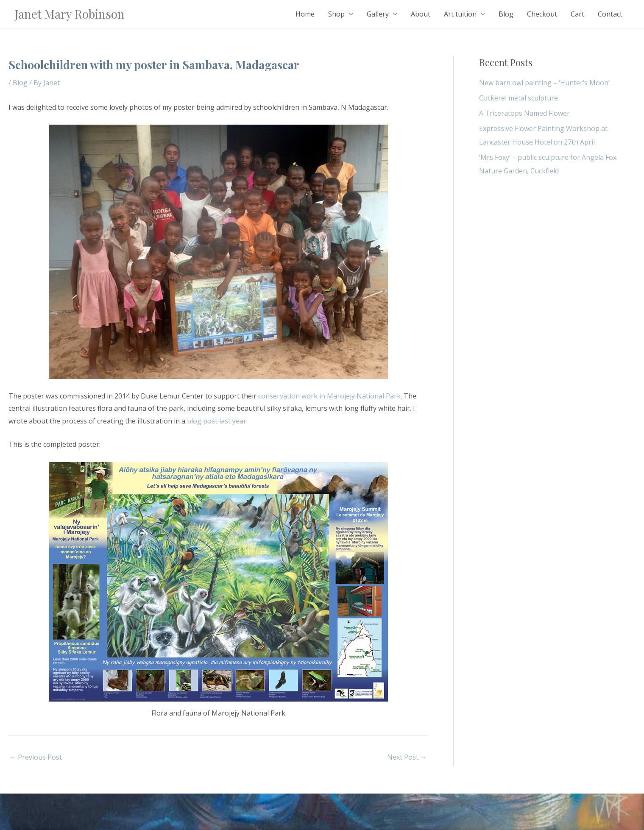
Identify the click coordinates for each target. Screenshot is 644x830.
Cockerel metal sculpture (519, 98)
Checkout (542, 14)
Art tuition (460, 14)
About (421, 14)
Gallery (378, 14)
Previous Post (36, 757)
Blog (506, 14)
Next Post (407, 757)
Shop (336, 14)
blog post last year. (217, 421)
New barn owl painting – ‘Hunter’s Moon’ (544, 83)
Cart (577, 14)
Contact (610, 14)
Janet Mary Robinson (70, 14)
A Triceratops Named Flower (524, 113)
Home (305, 14)
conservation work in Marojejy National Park (329, 396)
